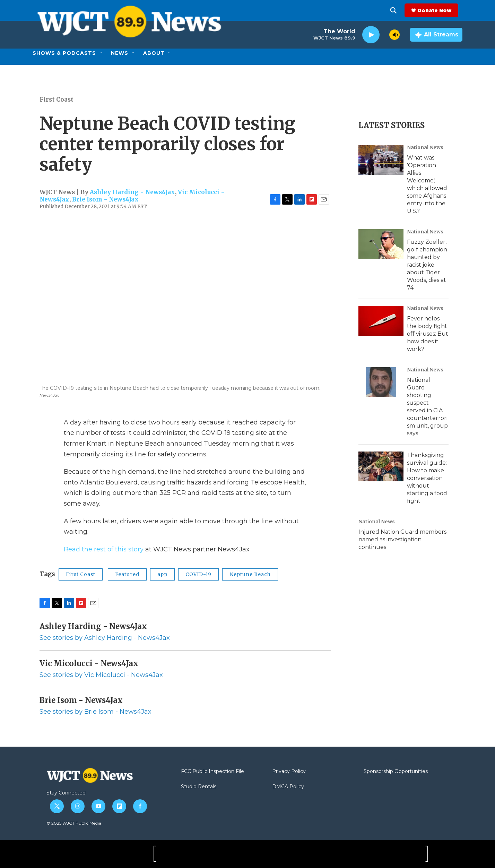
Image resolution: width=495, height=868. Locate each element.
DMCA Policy (288, 787)
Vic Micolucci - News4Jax (89, 663)
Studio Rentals (199, 787)
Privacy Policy (289, 772)
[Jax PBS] (186, 854)
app (162, 574)
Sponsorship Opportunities (396, 772)
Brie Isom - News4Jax (105, 199)
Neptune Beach (250, 574)
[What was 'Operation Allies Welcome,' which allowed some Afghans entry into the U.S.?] (381, 160)
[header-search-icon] (398, 10)
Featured (127, 574)
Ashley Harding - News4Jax (132, 192)
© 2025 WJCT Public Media (74, 823)
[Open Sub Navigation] (101, 53)
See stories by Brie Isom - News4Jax (95, 712)
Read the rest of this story (104, 549)
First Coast (57, 100)
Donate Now (438, 10)
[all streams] (436, 35)
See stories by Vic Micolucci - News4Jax (101, 675)
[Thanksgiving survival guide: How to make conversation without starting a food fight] (381, 466)
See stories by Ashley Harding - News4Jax (105, 638)
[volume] (394, 35)
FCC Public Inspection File (212, 772)
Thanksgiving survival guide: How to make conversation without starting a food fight (427, 478)
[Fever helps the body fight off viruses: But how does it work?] (381, 321)
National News (425, 147)
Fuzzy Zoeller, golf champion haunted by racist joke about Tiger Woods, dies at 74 (427, 265)
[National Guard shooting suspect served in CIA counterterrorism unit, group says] (381, 382)
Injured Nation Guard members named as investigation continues (402, 539)
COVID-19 (198, 574)
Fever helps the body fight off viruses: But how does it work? (428, 334)
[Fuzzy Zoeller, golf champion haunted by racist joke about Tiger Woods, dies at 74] (381, 244)
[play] (371, 35)
